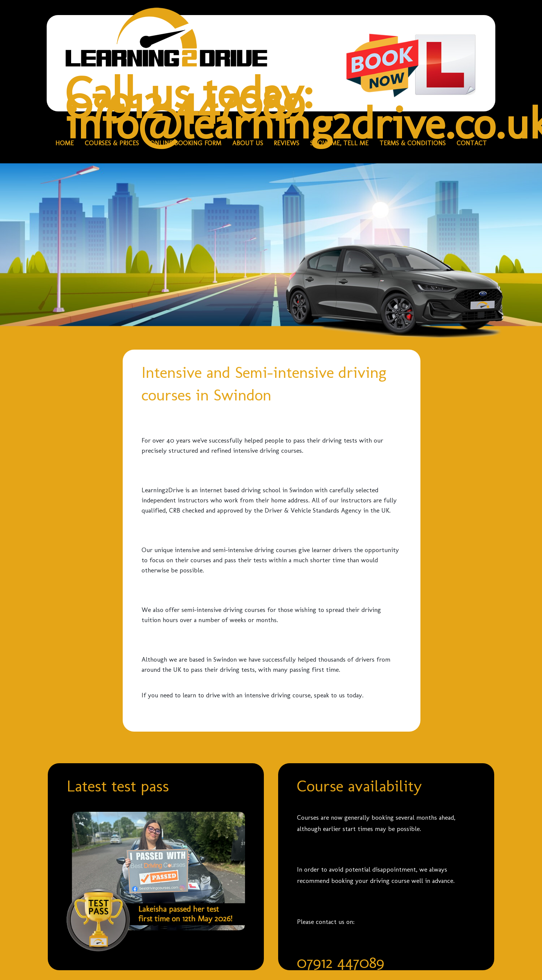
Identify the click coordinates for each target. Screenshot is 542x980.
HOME (65, 143)
